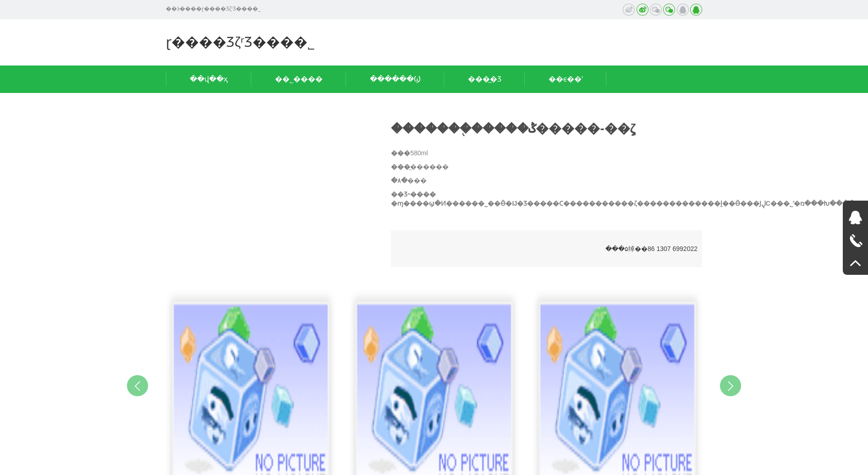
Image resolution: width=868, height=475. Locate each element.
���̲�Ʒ (485, 79)
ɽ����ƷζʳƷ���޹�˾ (240, 42)
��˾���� (299, 79)
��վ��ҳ (209, 79)
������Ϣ (395, 79)
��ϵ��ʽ (566, 79)
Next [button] (731, 386)
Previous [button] (137, 386)
